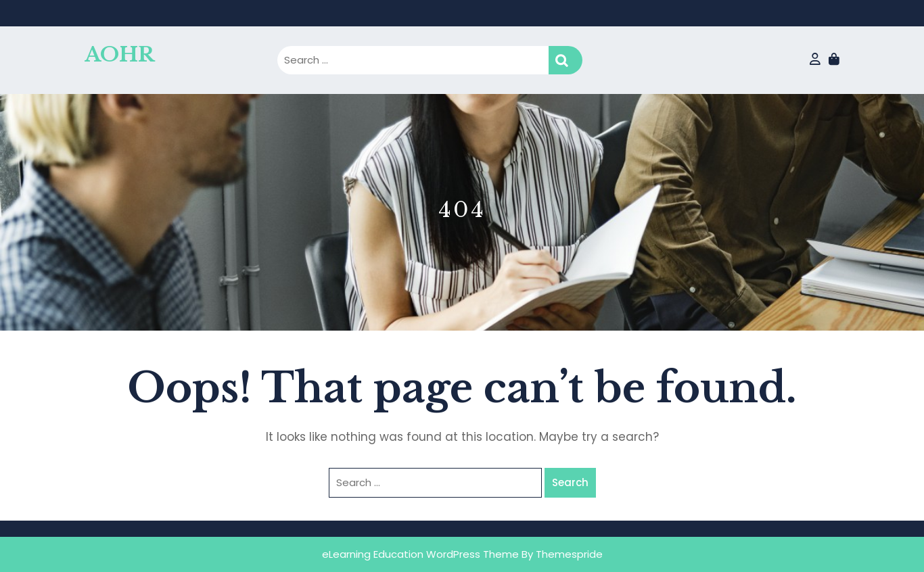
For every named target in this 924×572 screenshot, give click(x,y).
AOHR (119, 54)
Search (565, 61)
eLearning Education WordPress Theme (420, 554)
